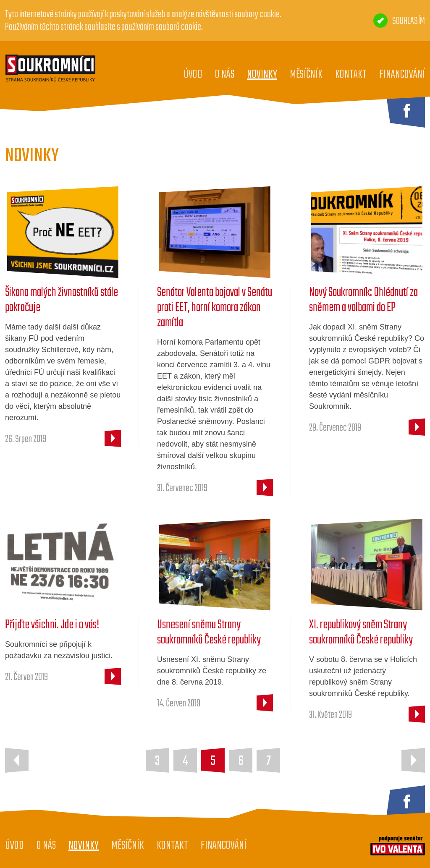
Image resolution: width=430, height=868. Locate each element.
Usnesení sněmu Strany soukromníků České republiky (209, 633)
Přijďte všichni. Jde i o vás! (52, 625)
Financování (402, 75)
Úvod (193, 75)
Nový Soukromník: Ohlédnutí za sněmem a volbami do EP (363, 300)
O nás (225, 75)
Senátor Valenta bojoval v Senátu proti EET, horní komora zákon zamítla (215, 308)
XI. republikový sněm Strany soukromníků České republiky (361, 633)
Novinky (262, 75)
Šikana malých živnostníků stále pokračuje (62, 300)
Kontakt (351, 75)
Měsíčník (306, 75)
